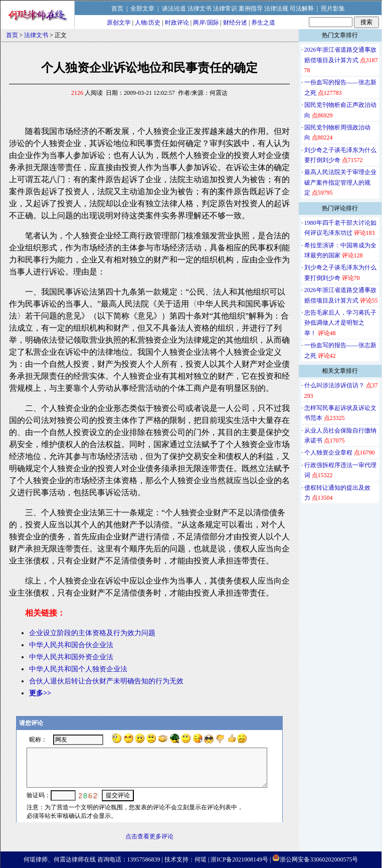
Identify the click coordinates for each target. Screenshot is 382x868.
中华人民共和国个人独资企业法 (78, 669)
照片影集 (333, 9)
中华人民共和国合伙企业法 (71, 645)
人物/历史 (148, 23)
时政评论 (177, 23)
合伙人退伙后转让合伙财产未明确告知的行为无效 (106, 681)
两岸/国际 (206, 23)
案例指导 (251, 9)
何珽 (201, 859)
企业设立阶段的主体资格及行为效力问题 (92, 633)
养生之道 (263, 23)
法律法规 (276, 9)
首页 (117, 9)
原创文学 (119, 23)
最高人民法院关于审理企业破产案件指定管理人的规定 (340, 182)
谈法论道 (174, 9)
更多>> (40, 693)
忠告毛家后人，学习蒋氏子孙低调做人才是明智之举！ (340, 323)
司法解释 (302, 9)
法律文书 (200, 9)
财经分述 (235, 23)
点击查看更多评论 (149, 836)
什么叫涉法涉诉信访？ (334, 385)
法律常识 (225, 9)
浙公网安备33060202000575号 (319, 859)
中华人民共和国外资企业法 (71, 657)
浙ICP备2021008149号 (239, 859)
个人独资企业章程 (328, 453)
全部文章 (142, 9)
